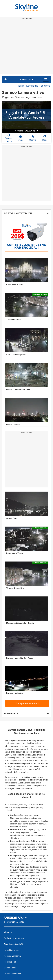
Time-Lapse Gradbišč (14, 944)
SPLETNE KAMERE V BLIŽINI (26, 213)
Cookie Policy (10, 968)
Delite (45, 138)
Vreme (21, 138)
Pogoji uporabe (11, 962)
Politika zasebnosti (12, 974)
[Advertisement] (26, 47)
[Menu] (46, 79)
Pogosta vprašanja (12, 956)
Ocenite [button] (33, 138)
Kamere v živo (26, 79)
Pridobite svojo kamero (14, 938)
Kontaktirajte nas (12, 950)
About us (8, 932)
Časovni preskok (8, 138)
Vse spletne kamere (27, 703)
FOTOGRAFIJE (26, 713)
